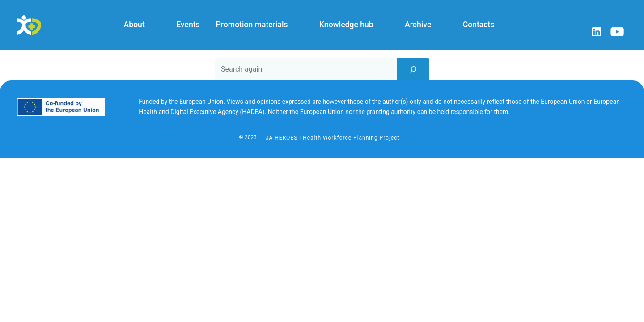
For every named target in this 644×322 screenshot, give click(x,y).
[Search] (413, 69)
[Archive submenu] (440, 25)
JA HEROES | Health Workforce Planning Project (333, 138)
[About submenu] (153, 25)
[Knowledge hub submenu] (382, 25)
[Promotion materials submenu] (297, 25)
